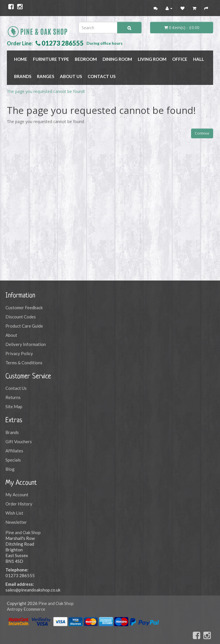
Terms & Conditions (24, 363)
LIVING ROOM (152, 59)
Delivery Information (26, 344)
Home (21, 59)
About (11, 335)
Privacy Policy (19, 353)
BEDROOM (86, 59)
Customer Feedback (24, 308)
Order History (19, 504)
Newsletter (16, 522)
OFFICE (180, 59)
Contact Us (102, 76)
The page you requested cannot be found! (46, 91)
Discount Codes (21, 317)
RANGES (46, 76)
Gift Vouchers (19, 441)
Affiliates (14, 451)
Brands (12, 432)
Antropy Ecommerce (26, 609)
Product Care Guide (24, 326)
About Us (71, 76)
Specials (13, 460)
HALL (199, 59)
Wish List (14, 513)
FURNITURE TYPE (51, 59)
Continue (202, 133)
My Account (17, 495)
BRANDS (23, 76)
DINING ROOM (117, 59)
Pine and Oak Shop (23, 532)
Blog (10, 469)
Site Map (14, 406)
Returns (13, 397)
